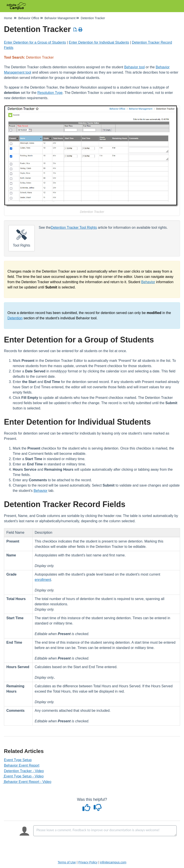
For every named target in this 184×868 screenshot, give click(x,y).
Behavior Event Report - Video (28, 782)
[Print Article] (81, 30)
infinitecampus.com (113, 862)
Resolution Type (50, 93)
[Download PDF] (76, 30)
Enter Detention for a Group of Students (35, 42)
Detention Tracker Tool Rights (74, 228)
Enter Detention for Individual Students (99, 42)
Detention (15, 318)
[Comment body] (105, 831)
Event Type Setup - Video (24, 776)
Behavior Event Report (22, 765)
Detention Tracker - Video (24, 771)
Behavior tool (134, 67)
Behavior (148, 282)
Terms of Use (67, 862)
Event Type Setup (18, 760)
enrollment (43, 580)
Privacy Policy (88, 862)
